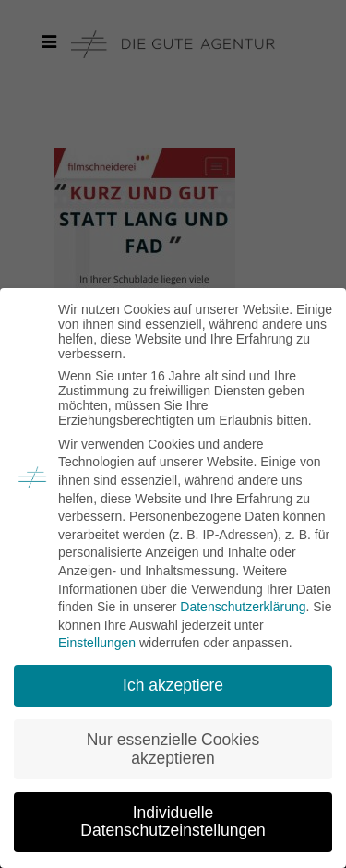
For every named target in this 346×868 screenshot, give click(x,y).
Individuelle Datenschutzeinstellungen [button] (173, 822)
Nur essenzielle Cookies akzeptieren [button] (173, 749)
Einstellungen (97, 643)
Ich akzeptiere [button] (173, 685)
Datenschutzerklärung (243, 607)
